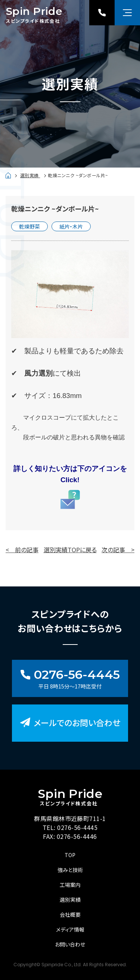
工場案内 (70, 885)
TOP (70, 855)
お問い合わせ (70, 944)
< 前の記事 (22, 550)
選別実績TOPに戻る (70, 550)
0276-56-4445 (77, 827)
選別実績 (30, 175)
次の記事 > (118, 550)
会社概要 (70, 914)
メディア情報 (70, 929)
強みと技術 (70, 870)
